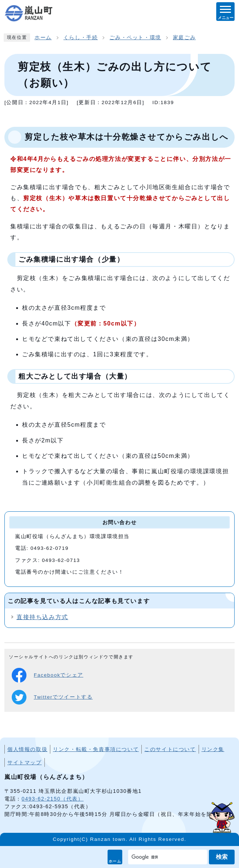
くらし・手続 (81, 38)
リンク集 (213, 749)
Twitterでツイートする (52, 697)
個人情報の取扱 (27, 749)
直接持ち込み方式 (42, 617)
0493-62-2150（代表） (53, 799)
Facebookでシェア (48, 675)
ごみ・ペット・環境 (135, 38)
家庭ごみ (184, 38)
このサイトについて (170, 749)
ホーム (115, 861)
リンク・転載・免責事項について (96, 749)
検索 (222, 857)
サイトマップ (25, 762)
